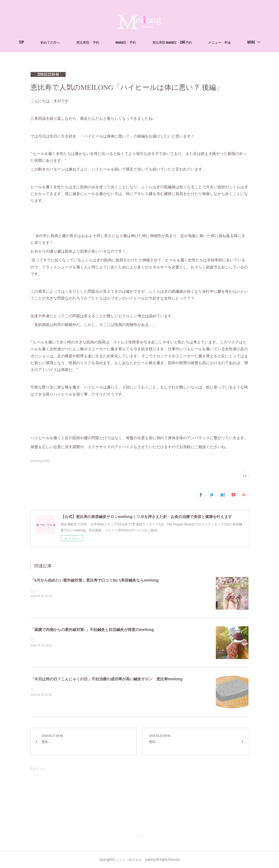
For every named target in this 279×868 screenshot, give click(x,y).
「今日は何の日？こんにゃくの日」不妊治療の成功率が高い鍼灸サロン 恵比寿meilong (107, 679)
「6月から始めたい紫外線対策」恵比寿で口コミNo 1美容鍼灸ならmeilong (95, 580)
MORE (232, 42)
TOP (41, 42)
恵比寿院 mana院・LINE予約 (192, 42)
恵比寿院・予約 (107, 42)
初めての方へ (70, 42)
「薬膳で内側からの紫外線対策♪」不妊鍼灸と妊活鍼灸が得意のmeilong (92, 630)
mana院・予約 (145, 42)
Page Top (139, 837)
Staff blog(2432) (40, 461)
